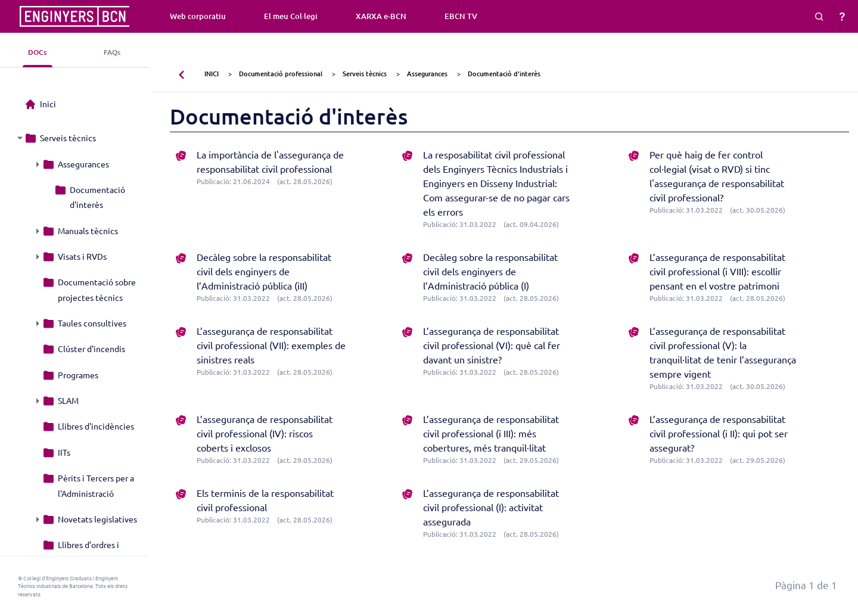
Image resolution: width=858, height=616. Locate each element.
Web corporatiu (198, 16)
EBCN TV (461, 16)
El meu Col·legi (291, 16)
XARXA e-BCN (381, 16)
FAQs (112, 52)
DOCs (37, 52)
